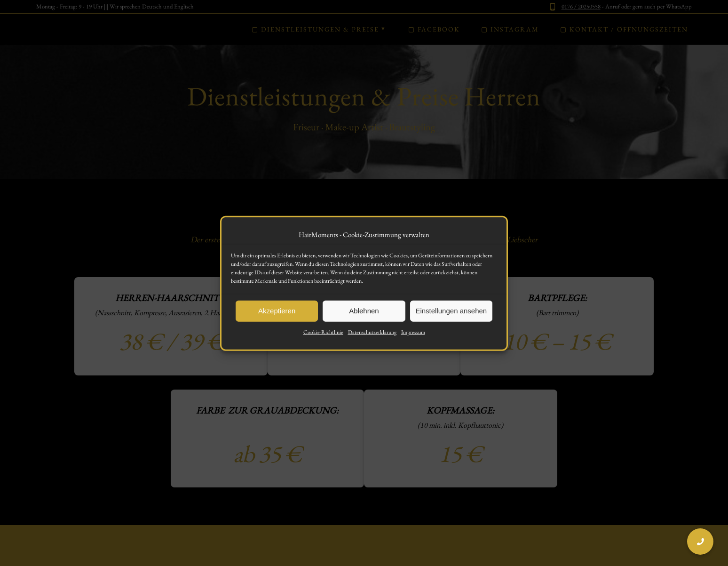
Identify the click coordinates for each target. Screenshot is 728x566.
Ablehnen (364, 319)
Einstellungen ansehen (451, 319)
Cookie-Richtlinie (323, 340)
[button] (700, 542)
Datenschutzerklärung (372, 340)
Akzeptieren (277, 319)
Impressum (413, 340)
